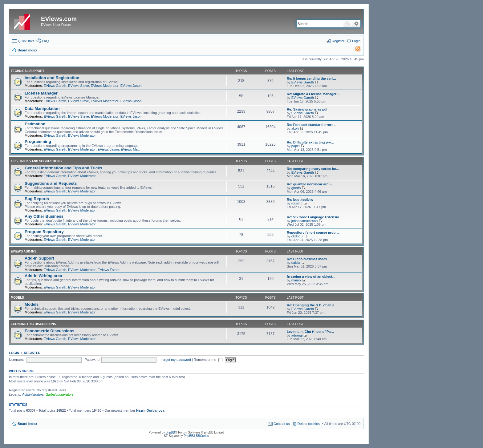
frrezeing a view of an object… (311, 276)
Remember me (208, 360)
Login (14, 353)
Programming (38, 141)
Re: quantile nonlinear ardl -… (311, 184)
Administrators (33, 394)
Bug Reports (37, 199)
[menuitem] (355, 50)
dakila (296, 263)
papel (296, 146)
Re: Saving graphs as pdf (307, 109)
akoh (295, 128)
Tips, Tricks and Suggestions (36, 161)
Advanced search (356, 24)
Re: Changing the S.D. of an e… (312, 305)
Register (32, 353)
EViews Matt (130, 149)
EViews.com (59, 19)
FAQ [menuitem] (45, 41)
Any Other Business (44, 216)
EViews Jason (131, 86)
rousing (297, 203)
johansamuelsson (305, 221)
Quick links (26, 41)
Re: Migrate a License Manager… (313, 94)
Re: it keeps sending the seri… (311, 79)
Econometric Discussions (33, 324)
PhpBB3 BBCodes (196, 436)
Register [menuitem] (338, 41)
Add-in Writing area (43, 276)
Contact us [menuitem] (282, 424)
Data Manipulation (42, 109)
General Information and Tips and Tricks (63, 168)
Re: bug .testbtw (300, 200)
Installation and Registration (52, 78)
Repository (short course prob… (313, 232)
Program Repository (44, 232)
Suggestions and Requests (51, 183)
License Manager (41, 93)
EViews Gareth (55, 86)
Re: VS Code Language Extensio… (315, 217)
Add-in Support (39, 258)
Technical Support (28, 71)
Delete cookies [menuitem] (309, 424)
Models (17, 298)
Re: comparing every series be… (313, 169)
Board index (27, 424)
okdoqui (297, 236)
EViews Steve (79, 86)
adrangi (297, 335)
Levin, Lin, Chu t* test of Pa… (310, 332)
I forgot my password (175, 360)
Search (347, 24)
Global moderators (60, 394)
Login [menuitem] (356, 41)
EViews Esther (109, 270)
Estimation (35, 124)
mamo (296, 280)
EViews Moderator (105, 86)
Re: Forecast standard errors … (312, 125)
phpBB (170, 432)
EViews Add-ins (24, 251)
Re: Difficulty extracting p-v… (310, 142)
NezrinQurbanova (150, 410)
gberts (296, 188)
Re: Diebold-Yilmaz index (307, 259)
